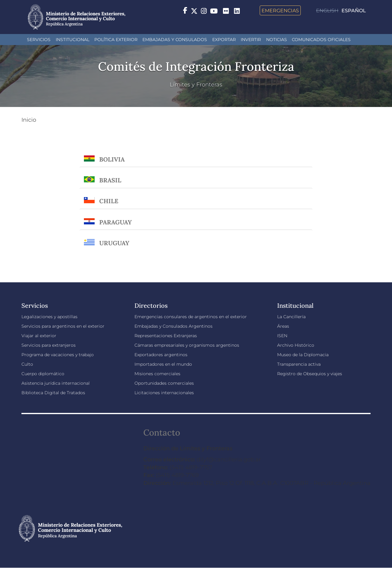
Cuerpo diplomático (43, 374)
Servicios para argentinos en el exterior (63, 326)
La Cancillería (291, 317)
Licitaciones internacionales (164, 393)
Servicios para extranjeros (49, 345)
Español (354, 11)
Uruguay (114, 243)
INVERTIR (251, 40)
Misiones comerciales (157, 374)
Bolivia (112, 159)
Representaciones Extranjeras (166, 336)
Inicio (29, 120)
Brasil (110, 180)
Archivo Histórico (296, 345)
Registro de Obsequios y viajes (310, 374)
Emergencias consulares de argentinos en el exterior (191, 317)
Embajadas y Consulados (175, 40)
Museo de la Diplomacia (303, 355)
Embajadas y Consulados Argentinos (173, 326)
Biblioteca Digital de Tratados (53, 393)
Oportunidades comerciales (164, 383)
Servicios (39, 40)
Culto (27, 364)
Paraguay (115, 222)
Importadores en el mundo (163, 364)
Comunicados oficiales (321, 40)
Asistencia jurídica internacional (56, 383)
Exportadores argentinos (161, 355)
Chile (109, 201)
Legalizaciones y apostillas (49, 317)
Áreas (283, 326)
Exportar (224, 40)
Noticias (277, 40)
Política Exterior (116, 40)
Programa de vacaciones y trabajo (58, 355)
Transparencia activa (299, 364)
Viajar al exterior (39, 336)
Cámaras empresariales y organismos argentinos (187, 345)
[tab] (196, 156)
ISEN (282, 336)
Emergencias (280, 10)
